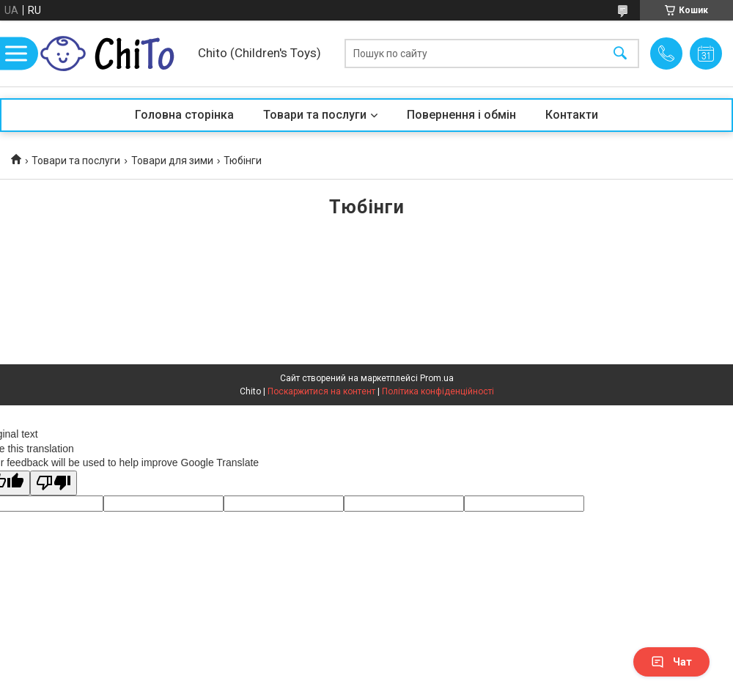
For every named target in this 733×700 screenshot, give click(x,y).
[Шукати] (620, 54)
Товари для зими (172, 161)
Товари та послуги (315, 115)
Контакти (572, 115)
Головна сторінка (184, 115)
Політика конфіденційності (438, 391)
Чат (671, 662)
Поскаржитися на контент (321, 391)
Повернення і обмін (461, 115)
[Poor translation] (54, 483)
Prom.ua (437, 378)
